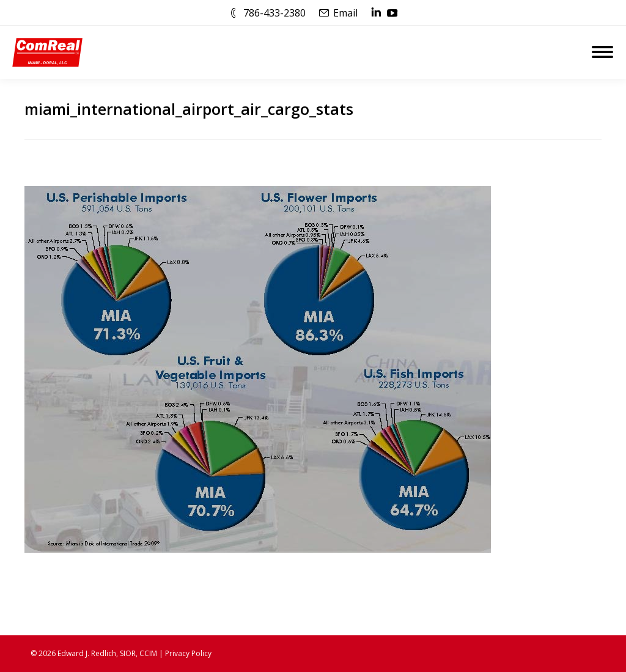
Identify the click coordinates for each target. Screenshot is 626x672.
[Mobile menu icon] (602, 52)
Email (345, 13)
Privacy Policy (188, 653)
